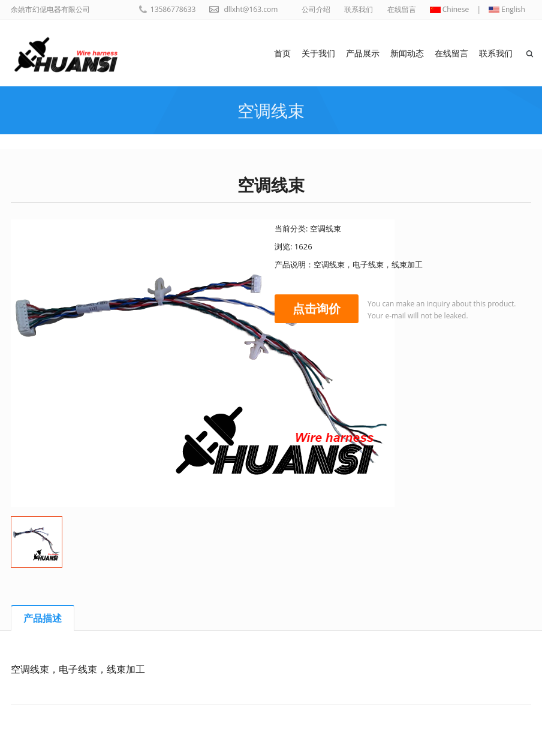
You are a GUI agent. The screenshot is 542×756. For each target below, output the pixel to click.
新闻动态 (407, 53)
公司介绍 (316, 9)
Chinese (450, 9)
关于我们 (318, 53)
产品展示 (363, 53)
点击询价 (317, 308)
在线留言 (402, 9)
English (507, 9)
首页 (282, 53)
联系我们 (359, 9)
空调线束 (271, 110)
